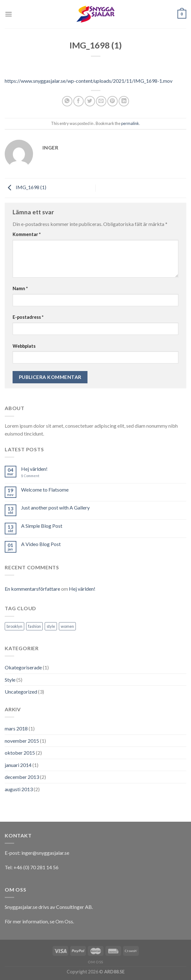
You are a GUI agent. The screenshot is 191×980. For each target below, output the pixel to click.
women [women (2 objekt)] (67, 626)
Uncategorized (21, 692)
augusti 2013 (19, 789)
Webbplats (24, 346)
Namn (20, 288)
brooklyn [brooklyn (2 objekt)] (14, 626)
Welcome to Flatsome (45, 490)
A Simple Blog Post (42, 526)
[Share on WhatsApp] (67, 101)
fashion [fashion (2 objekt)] (34, 626)
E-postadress (28, 317)
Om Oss (64, 921)
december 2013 (22, 777)
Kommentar (27, 234)
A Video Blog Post (41, 544)
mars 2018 (16, 728)
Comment (30, 476)
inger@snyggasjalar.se (45, 853)
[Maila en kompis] (101, 101)
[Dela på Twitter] (90, 101)
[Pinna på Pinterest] (112, 101)
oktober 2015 (20, 753)
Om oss (95, 962)
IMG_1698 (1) (25, 187)
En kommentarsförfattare (32, 589)
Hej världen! (34, 469)
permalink (130, 123)
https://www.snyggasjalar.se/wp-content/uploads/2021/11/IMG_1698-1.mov (89, 81)
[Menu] (8, 14)
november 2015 (22, 741)
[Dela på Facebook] (79, 101)
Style (10, 680)
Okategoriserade (23, 667)
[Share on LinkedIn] (124, 101)
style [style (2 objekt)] (51, 626)
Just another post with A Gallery (55, 507)
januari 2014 (18, 765)
